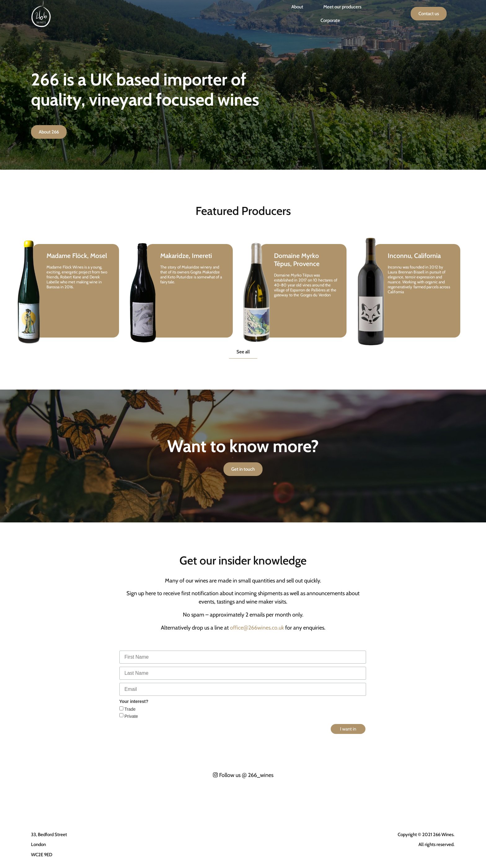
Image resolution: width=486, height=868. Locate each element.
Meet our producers (342, 7)
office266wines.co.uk (257, 628)
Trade (130, 709)
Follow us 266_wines (243, 775)
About (297, 7)
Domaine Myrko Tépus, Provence (297, 260)
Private (131, 716)
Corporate (330, 20)
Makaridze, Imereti (186, 256)
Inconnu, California (414, 256)
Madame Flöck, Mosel (77, 256)
